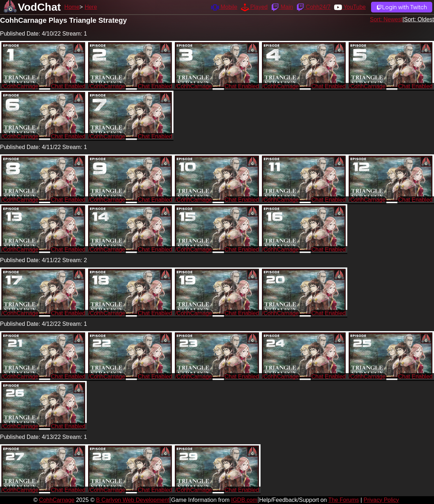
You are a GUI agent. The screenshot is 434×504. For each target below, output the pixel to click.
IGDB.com (244, 500)
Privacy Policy (381, 500)
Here (91, 7)
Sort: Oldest (419, 19)
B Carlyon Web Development (133, 500)
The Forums (343, 500)
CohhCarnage (57, 500)
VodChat (39, 7)
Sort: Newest (386, 19)
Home (72, 7)
